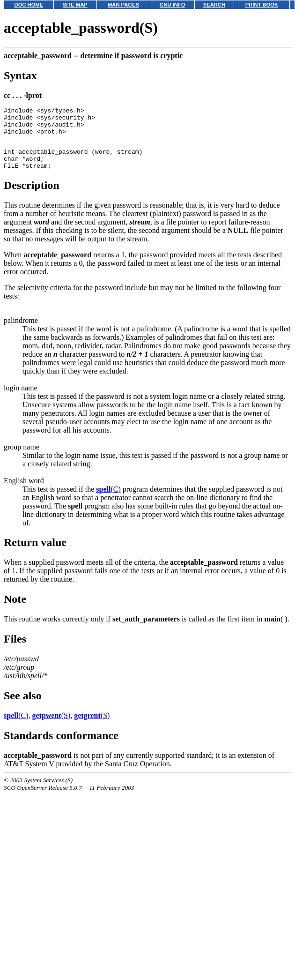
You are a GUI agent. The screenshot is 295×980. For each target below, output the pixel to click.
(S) (51, 727)
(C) (108, 500)
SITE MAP (75, 5)
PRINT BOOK (262, 5)
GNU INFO (173, 5)
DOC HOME (29, 5)
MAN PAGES (123, 5)
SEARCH (214, 5)
